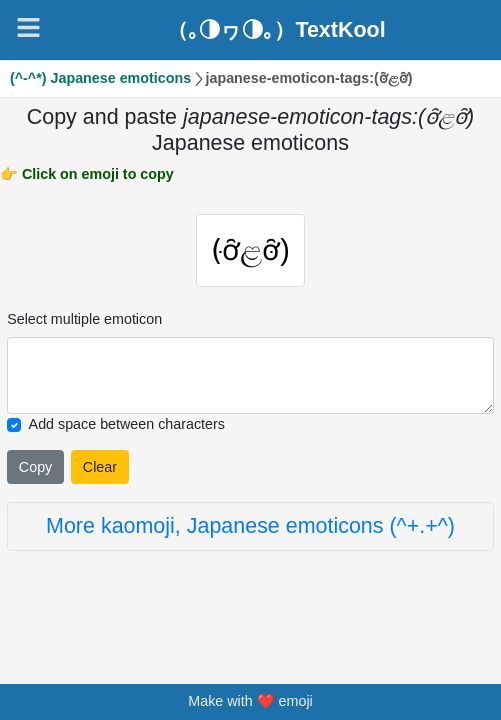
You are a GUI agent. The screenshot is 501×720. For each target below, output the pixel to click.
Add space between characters (127, 424)
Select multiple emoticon (84, 319)
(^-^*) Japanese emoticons (100, 78)
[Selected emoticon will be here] (250, 375)
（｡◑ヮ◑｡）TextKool (276, 30)
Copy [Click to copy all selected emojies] (35, 467)
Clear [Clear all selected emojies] (100, 467)
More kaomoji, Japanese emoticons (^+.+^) (250, 526)
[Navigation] (28, 27)
